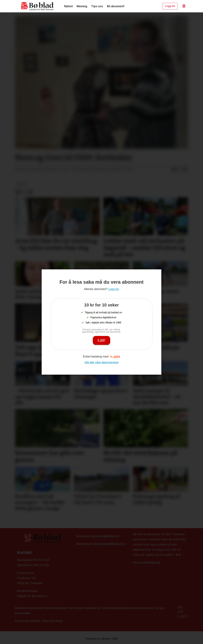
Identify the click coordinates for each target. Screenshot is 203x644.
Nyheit (68, 6)
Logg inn (170, 6)
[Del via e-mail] (185, 170)
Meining (82, 6)
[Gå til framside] (38, 6)
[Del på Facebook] (174, 170)
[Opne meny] (184, 6)
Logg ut (182, 616)
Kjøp (101, 340)
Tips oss (97, 6)
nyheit (21, 184)
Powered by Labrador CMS (102, 639)
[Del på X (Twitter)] (179, 170)
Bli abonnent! (116, 6)
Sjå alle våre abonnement (102, 362)
